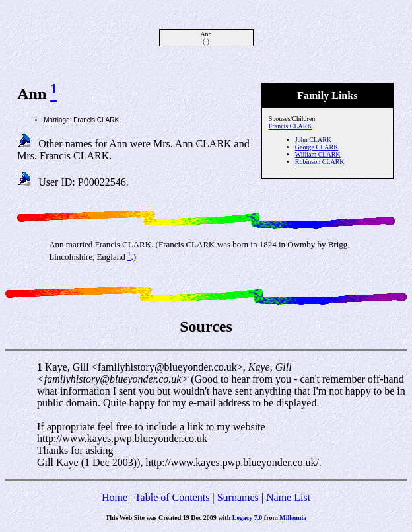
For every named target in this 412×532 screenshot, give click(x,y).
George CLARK (317, 147)
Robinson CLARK (320, 162)
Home (115, 497)
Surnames (238, 497)
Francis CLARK (291, 126)
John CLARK (313, 140)
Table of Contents (172, 497)
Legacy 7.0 (248, 518)
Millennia (293, 518)
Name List (288, 497)
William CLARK (318, 154)
